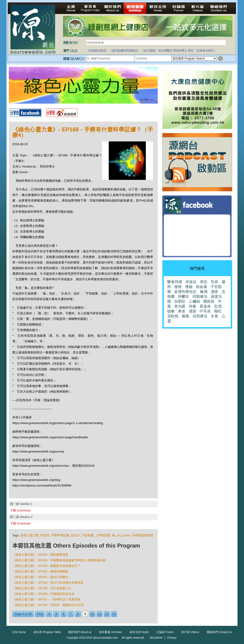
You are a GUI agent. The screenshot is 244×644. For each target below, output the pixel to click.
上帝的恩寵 (103, 535)
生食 (214, 316)
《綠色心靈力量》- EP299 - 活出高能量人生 (42, 588)
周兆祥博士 (180, 51)
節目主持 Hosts (139, 632)
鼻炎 (182, 311)
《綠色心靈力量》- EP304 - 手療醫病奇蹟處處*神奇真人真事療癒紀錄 (59, 560)
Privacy (172, 638)
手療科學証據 (60, 535)
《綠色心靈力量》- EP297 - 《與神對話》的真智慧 (46, 599)
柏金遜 (201, 287)
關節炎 (209, 301)
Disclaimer (156, 638)
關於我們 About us (80, 632)
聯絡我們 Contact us (219, 632)
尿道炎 (205, 306)
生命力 (75, 535)
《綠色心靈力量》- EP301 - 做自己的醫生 (40, 577)
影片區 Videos (190, 632)
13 (114, 614)
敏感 (204, 292)
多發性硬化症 (185, 292)
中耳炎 (205, 311)
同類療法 (200, 296)
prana (126, 535)
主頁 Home (19, 632)
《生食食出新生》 (205, 51)
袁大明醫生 (165, 51)
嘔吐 (218, 311)
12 (107, 614)
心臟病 (194, 301)
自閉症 (180, 301)
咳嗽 (171, 311)
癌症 (191, 51)
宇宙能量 (88, 535)
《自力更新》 (149, 51)
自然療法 (200, 316)
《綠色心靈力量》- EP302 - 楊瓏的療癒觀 (40, 571)
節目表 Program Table (47, 632)
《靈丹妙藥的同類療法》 (125, 51)
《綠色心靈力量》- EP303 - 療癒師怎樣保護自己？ (46, 566)
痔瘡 (193, 306)
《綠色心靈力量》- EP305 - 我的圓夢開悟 (40, 555)
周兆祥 (45, 535)
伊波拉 (191, 282)
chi (119, 535)
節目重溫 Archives (110, 632)
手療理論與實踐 (142, 535)
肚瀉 (218, 306)
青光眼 (180, 306)
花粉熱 (173, 316)
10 (92, 614)
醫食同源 (175, 282)
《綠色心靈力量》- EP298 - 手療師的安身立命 (43, 594)
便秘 (189, 287)
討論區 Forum (165, 632)
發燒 (178, 287)
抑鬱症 (184, 296)
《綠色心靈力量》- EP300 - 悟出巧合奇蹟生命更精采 (48, 583)
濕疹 (214, 292)
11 (100, 614)
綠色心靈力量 (30, 535)
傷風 (185, 316)
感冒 (193, 311)
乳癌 (214, 282)
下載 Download (20, 510)
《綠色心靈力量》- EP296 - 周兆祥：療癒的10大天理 (48, 605)
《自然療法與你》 (97, 51)
